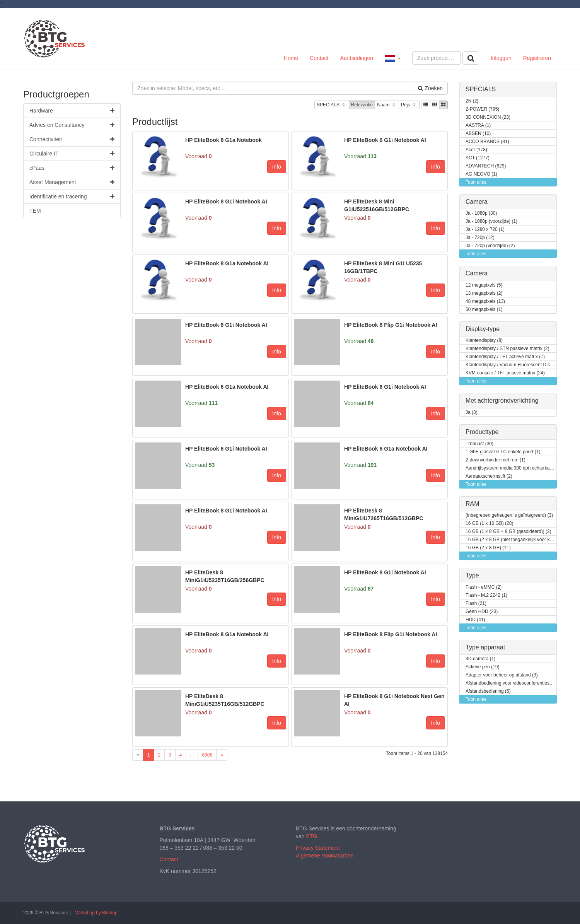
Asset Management (72, 182)
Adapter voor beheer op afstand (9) (502, 675)
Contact (319, 58)
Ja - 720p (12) (480, 238)
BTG (311, 836)
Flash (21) (476, 604)
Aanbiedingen (357, 58)
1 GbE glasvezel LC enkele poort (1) (503, 452)
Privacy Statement (318, 848)
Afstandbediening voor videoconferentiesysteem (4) (511, 683)
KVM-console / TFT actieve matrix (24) (505, 373)
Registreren (537, 58)
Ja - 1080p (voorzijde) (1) (491, 221)
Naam (387, 105)
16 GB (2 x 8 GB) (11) (488, 548)
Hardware (72, 111)
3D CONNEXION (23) (488, 117)
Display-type (483, 329)
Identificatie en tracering (72, 196)
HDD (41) (475, 620)
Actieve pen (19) (482, 667)
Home (291, 58)
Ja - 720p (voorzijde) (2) (490, 246)
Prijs (409, 105)
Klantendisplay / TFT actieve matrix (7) (505, 357)
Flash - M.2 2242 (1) (486, 595)
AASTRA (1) (478, 126)
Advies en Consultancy (72, 125)
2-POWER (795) (482, 109)
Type (472, 575)
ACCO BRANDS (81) (487, 142)
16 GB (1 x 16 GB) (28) (489, 523)
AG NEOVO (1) (481, 174)
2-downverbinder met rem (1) (496, 460)
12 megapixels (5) (484, 285)
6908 (207, 755)
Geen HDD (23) (482, 612)
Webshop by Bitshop (96, 913)
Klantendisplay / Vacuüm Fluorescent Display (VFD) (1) (511, 365)
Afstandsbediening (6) (488, 691)
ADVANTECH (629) (486, 166)
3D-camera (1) (480, 659)
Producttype (482, 432)
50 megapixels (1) (484, 310)
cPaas (72, 168)
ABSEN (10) (478, 134)
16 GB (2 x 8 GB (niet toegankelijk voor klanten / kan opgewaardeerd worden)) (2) (511, 540)
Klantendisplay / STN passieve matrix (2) (507, 349)
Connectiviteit (72, 139)
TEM (35, 211)
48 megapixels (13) (485, 301)
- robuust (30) (479, 444)
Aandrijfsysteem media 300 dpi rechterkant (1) (511, 468)
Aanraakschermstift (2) (489, 476)
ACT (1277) (478, 158)
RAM (473, 504)
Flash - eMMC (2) (484, 587)
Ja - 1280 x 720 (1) (485, 230)
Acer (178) (476, 150)
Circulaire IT (72, 154)
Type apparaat (485, 647)
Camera (477, 202)
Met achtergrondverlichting (502, 401)
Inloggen (501, 58)
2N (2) (472, 101)
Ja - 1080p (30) (481, 213)
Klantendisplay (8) (484, 341)
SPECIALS (332, 105)
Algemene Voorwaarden (325, 856)
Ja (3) (472, 412)
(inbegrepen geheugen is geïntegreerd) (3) (509, 515)
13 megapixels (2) (484, 293)
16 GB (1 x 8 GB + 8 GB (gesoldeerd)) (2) (508, 532)
